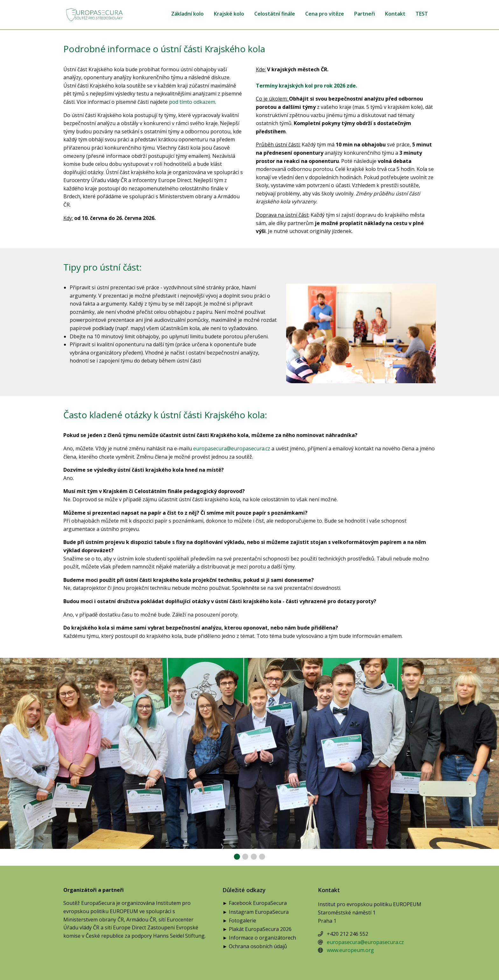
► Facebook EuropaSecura (255, 903)
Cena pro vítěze (325, 14)
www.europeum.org (350, 950)
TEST (422, 14)
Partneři (365, 14)
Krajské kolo (229, 14)
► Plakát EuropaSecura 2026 (257, 930)
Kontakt (395, 14)
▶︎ (495, 760)
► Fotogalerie (239, 921)
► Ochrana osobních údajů (255, 947)
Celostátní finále (275, 14)
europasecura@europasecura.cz (232, 448)
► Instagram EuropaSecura (256, 912)
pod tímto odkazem (192, 102)
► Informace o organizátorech (259, 938)
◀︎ (10, 760)
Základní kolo (187, 14)
